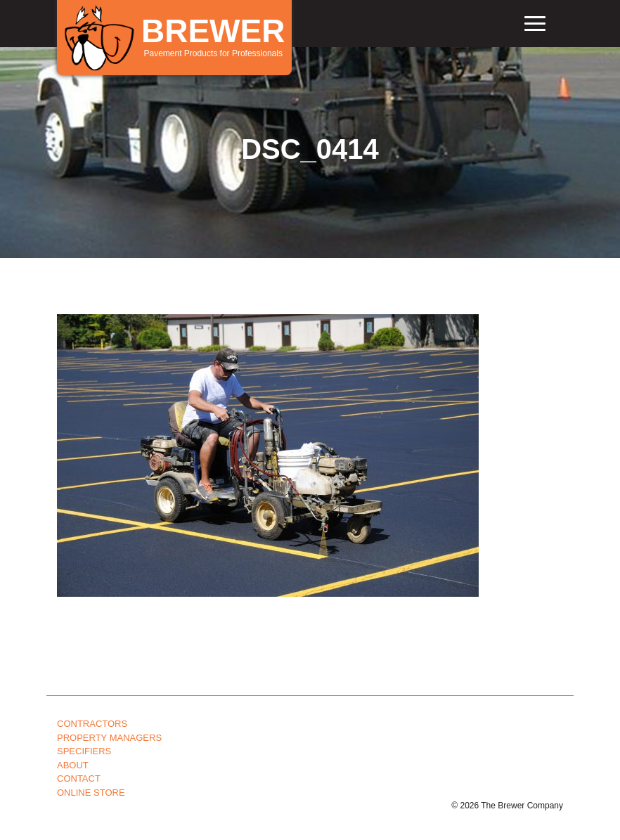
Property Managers (109, 738)
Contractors (92, 724)
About (73, 765)
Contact (79, 778)
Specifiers (84, 751)
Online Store (91, 793)
